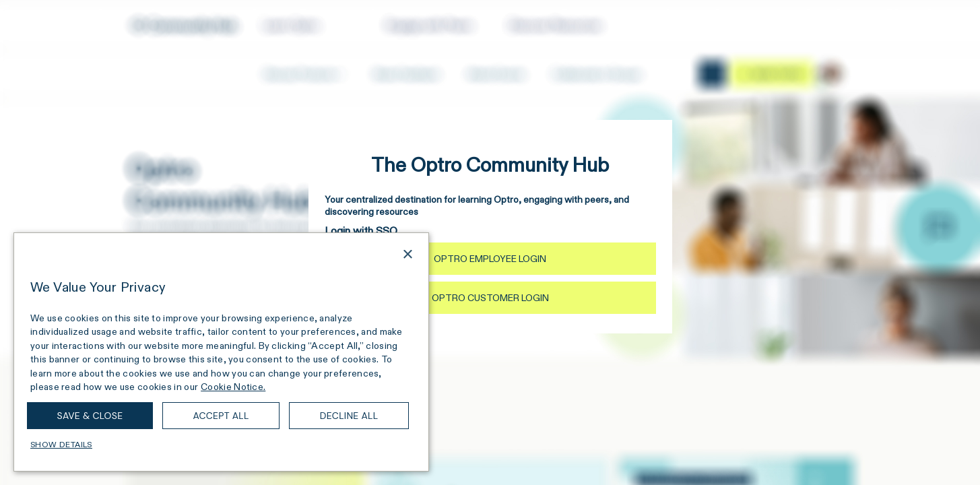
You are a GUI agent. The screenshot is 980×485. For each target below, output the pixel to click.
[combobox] (389, 256)
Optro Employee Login (490, 259)
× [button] (407, 255)
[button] (221, 445)
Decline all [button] (349, 416)
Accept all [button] (221, 416)
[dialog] (221, 352)
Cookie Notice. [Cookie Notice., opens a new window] (233, 387)
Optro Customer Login (490, 298)
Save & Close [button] (90, 416)
